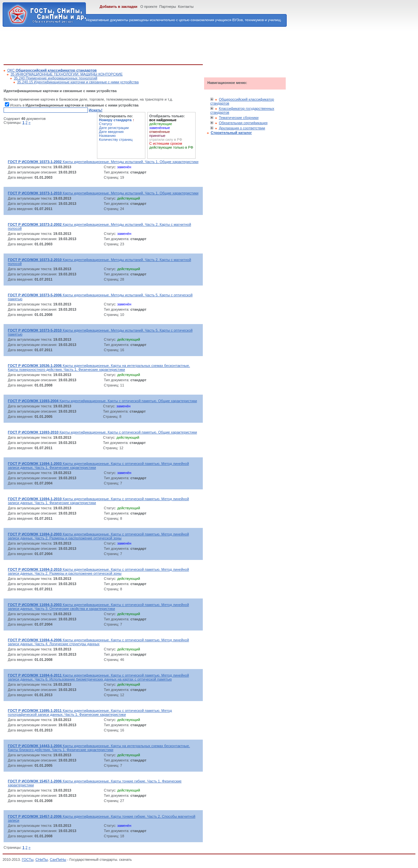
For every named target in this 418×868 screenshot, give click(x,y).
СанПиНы (58, 860)
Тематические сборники (239, 118)
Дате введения (111, 132)
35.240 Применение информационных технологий (56, 78)
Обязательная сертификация (243, 123)
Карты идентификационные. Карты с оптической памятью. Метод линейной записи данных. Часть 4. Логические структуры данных (98, 642)
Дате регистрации (114, 128)
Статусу (105, 124)
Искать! (96, 110)
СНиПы (41, 860)
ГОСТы (28, 860)
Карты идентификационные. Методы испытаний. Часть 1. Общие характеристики (103, 162)
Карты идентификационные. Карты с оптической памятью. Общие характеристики (102, 401)
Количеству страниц (116, 139)
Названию (107, 136)
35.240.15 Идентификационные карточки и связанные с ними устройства (78, 82)
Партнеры (168, 7)
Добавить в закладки (119, 7)
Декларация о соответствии (242, 128)
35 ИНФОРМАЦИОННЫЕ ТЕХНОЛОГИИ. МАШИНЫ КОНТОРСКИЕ (66, 74)
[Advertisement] (122, 44)
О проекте (149, 7)
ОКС (52, 70)
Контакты (186, 7)
